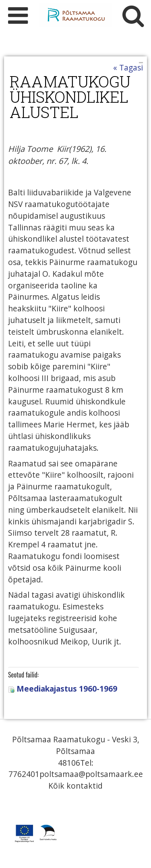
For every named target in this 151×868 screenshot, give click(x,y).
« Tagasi (128, 67)
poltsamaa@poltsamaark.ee (91, 774)
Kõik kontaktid (75, 786)
